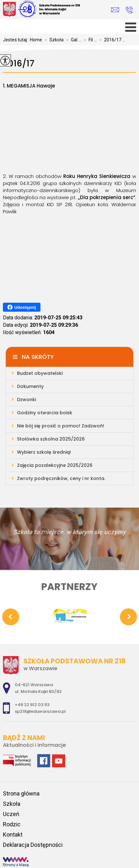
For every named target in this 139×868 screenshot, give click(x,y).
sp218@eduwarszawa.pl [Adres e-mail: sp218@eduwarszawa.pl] (40, 711)
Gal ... (72, 40)
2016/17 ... (111, 40)
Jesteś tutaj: (16, 40)
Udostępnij (22, 307)
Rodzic (12, 824)
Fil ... (89, 40)
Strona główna (21, 793)
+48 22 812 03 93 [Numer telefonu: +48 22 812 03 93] (32, 705)
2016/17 (19, 64)
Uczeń (11, 814)
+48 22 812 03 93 (129, 10)
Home (36, 40)
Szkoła (53, 40)
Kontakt (13, 834)
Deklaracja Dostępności (33, 845)
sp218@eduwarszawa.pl (115, 10)
